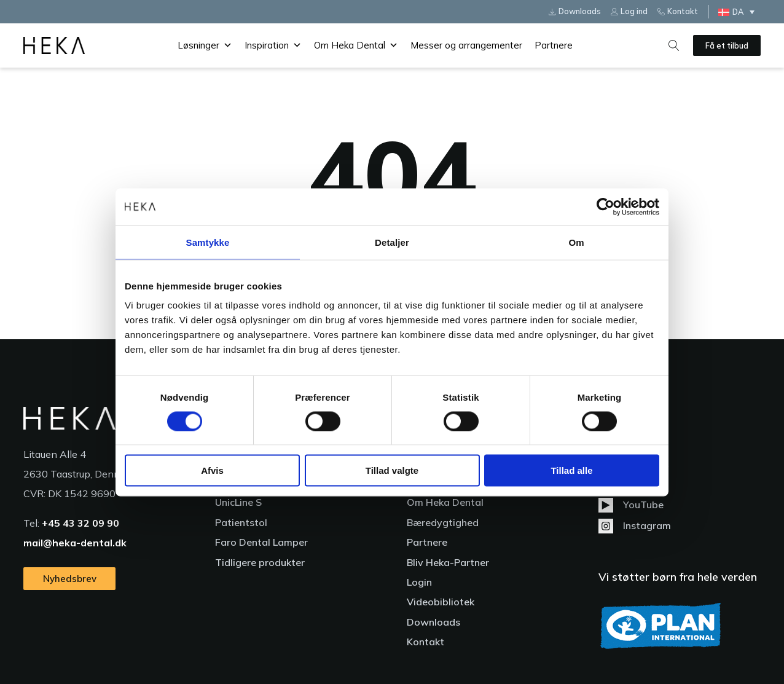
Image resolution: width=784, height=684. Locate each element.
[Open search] (674, 45)
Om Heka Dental (356, 45)
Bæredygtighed (443, 522)
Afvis (212, 470)
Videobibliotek (441, 602)
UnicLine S (238, 502)
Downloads (433, 622)
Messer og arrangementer (466, 45)
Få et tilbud (727, 45)
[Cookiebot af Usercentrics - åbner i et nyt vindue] (606, 206)
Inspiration (273, 45)
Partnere (554, 45)
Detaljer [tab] (392, 242)
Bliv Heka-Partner (448, 562)
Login (419, 582)
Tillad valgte (392, 470)
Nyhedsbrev (70, 579)
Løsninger (205, 45)
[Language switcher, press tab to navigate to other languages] (739, 12)
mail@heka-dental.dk (75, 543)
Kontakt (425, 642)
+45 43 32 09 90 (80, 523)
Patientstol (241, 522)
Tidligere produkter (260, 562)
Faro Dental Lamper (261, 542)
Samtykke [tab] (208, 242)
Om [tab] (576, 242)
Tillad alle (571, 470)
